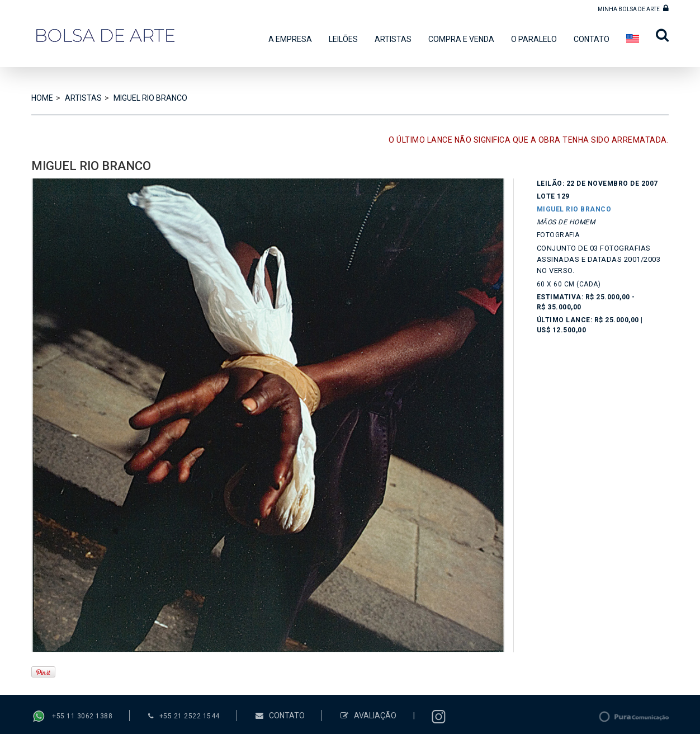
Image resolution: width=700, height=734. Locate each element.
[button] (658, 38)
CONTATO (592, 39)
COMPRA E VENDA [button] (461, 39)
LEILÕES (343, 39)
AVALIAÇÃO (368, 716)
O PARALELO (534, 39)
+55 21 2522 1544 (190, 716)
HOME (42, 98)
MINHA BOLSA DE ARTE (633, 8)
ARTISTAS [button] (393, 39)
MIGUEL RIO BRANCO (150, 98)
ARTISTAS (83, 98)
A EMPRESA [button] (290, 39)
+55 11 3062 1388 (82, 717)
